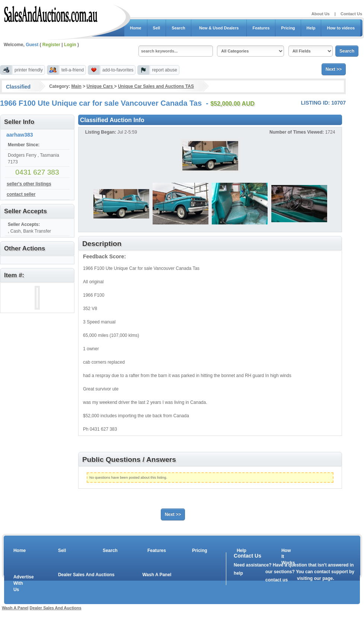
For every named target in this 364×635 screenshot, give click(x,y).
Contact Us (351, 14)
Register (51, 45)
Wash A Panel (157, 575)
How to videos (341, 28)
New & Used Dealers (219, 28)
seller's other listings (29, 184)
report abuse (164, 70)
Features (261, 28)
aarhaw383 (20, 135)
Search (178, 28)
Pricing (288, 28)
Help (311, 28)
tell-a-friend (73, 70)
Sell (157, 28)
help (238, 573)
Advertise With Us (19, 583)
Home (136, 28)
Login (70, 45)
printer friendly (29, 70)
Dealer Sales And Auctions (86, 575)
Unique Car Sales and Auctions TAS (156, 86)
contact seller (21, 194)
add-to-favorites (118, 70)
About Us (321, 14)
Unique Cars (100, 86)
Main (76, 86)
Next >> (334, 69)
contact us (277, 580)
